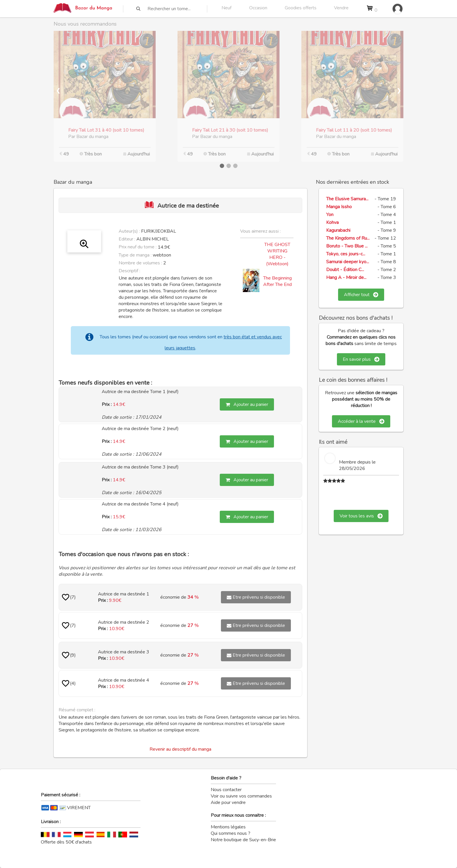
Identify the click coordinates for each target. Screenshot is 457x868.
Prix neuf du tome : (138, 247)
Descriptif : (129, 271)
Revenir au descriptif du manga (180, 749)
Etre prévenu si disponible (256, 597)
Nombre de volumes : (140, 263)
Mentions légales (228, 827)
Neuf (226, 8)
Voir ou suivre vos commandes (241, 796)
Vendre (341, 8)
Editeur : (127, 239)
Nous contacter (226, 790)
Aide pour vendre (228, 802)
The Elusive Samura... (347, 199)
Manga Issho (339, 207)
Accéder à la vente (361, 421)
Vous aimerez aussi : (260, 231)
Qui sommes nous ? (231, 833)
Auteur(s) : (129, 231)
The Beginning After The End (277, 281)
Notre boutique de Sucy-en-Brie (243, 840)
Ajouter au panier (247, 404)
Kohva (332, 222)
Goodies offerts (301, 8)
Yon (330, 215)
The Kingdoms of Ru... (348, 238)
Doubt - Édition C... (345, 270)
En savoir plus (361, 359)
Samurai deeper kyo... (348, 262)
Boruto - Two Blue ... (347, 246)
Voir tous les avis (361, 516)
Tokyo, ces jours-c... (346, 254)
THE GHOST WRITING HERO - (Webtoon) (277, 254)
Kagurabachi (338, 230)
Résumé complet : (77, 710)
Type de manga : (135, 255)
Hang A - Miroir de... (346, 277)
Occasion (258, 8)
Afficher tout (361, 295)
